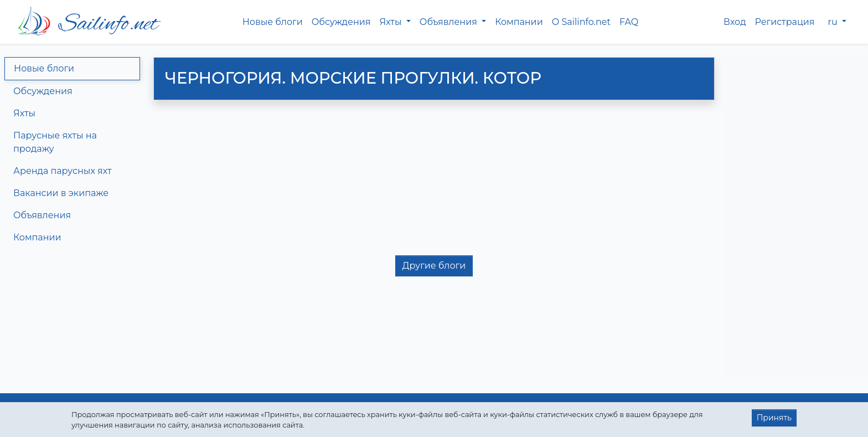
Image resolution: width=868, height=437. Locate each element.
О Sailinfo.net (581, 22)
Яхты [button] (391, 22)
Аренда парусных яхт (63, 171)
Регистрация (785, 22)
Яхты (24, 113)
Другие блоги (434, 266)
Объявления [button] (449, 22)
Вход (735, 22)
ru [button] (834, 22)
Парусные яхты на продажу (55, 142)
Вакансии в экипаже (61, 193)
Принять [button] (774, 418)
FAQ (629, 22)
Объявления (42, 215)
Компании (519, 22)
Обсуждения (341, 22)
